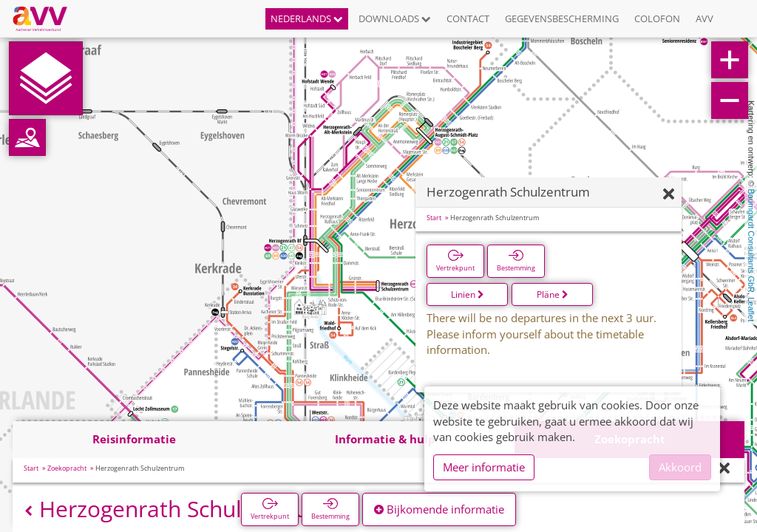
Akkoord (680, 467)
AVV (705, 18)
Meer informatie (484, 467)
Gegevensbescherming (562, 18)
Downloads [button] (395, 18)
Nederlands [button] (307, 18)
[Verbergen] (669, 195)
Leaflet (751, 309)
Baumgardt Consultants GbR (751, 241)
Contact (468, 18)
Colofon (657, 18)
